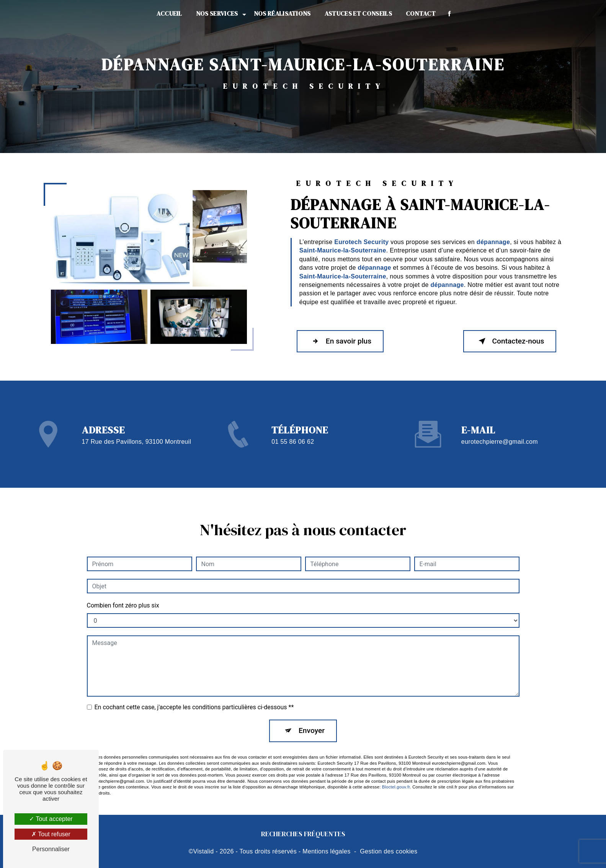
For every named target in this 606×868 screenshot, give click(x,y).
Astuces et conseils (358, 13)
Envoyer (312, 721)
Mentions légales (326, 851)
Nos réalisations (282, 13)
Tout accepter (51, 819)
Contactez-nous (510, 341)
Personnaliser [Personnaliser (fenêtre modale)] (51, 849)
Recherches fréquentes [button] (303, 834)
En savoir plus (340, 341)
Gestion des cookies (389, 851)
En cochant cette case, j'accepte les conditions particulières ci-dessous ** (194, 697)
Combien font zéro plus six (123, 595)
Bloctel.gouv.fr (396, 777)
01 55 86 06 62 (293, 451)
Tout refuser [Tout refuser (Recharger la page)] (51, 834)
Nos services (217, 13)
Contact (421, 13)
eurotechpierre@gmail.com (500, 432)
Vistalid (204, 851)
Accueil (169, 13)
